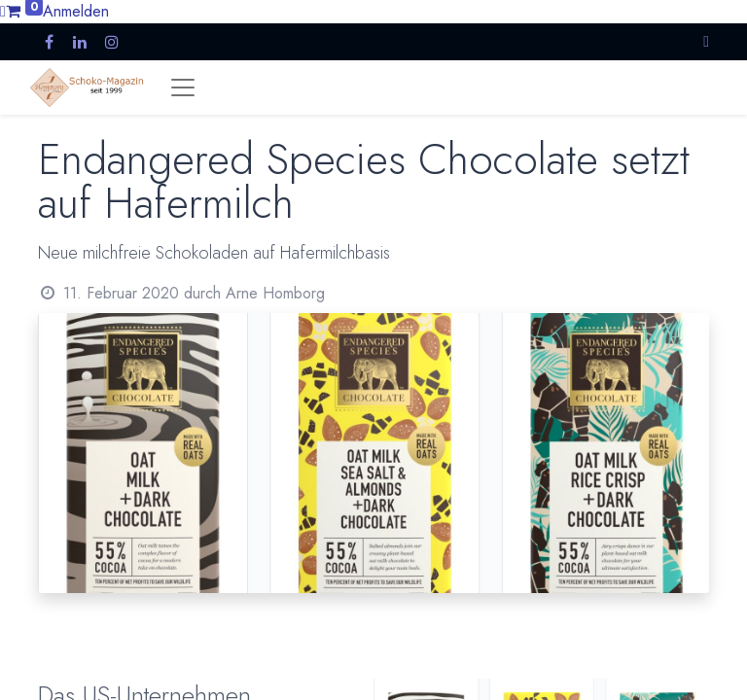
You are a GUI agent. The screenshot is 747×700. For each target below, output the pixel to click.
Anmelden (76, 11)
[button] (706, 41)
